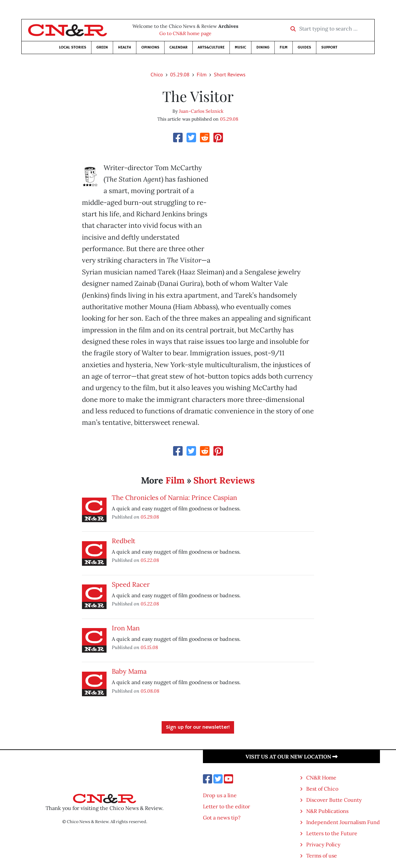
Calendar (178, 47)
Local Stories (73, 47)
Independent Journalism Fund (343, 822)
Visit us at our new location (292, 757)
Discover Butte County (334, 800)
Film (284, 47)
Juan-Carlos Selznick (201, 111)
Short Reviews (229, 74)
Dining (263, 47)
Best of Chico (322, 789)
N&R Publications (327, 811)
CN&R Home (321, 778)
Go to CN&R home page (185, 33)
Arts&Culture (211, 47)
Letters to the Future (332, 833)
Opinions (150, 47)
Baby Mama (129, 671)
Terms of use (322, 856)
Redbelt (124, 541)
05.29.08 (180, 74)
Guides (304, 47)
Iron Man (126, 628)
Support (329, 47)
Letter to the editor (227, 806)
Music (240, 47)
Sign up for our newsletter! (198, 727)
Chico (157, 74)
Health (125, 47)
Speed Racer (131, 584)
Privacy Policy (323, 844)
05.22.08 (150, 560)
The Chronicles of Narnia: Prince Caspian (174, 497)
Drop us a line (220, 795)
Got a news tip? (222, 818)
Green (102, 47)
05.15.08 (149, 647)
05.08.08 (150, 691)
